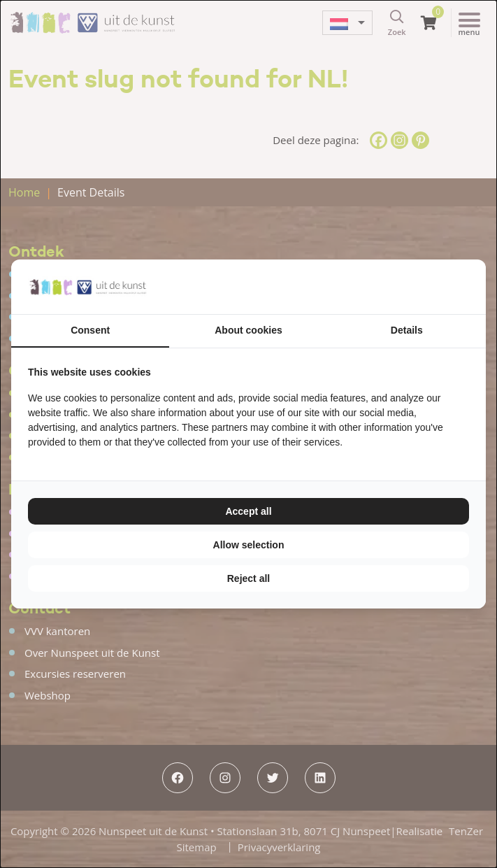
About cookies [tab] (248, 330)
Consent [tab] (90, 330)
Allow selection (249, 545)
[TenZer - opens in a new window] (469, 287)
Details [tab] (407, 330)
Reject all (249, 578)
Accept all (248, 511)
